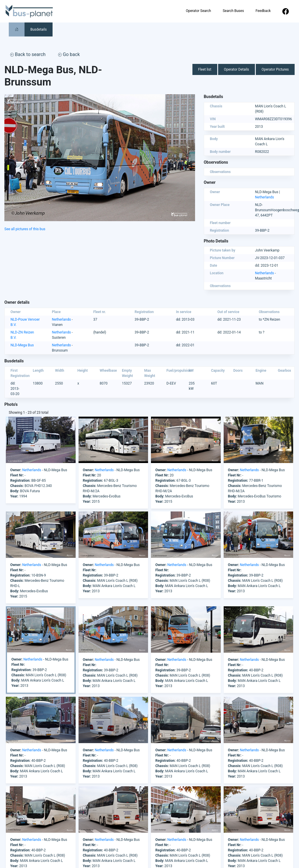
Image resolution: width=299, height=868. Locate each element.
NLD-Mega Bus (22, 345)
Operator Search (198, 11)
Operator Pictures (275, 69)
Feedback (263, 11)
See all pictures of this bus (25, 229)
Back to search (28, 54)
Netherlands (264, 197)
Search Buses (233, 11)
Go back (69, 54)
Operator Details (237, 69)
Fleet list (205, 69)
